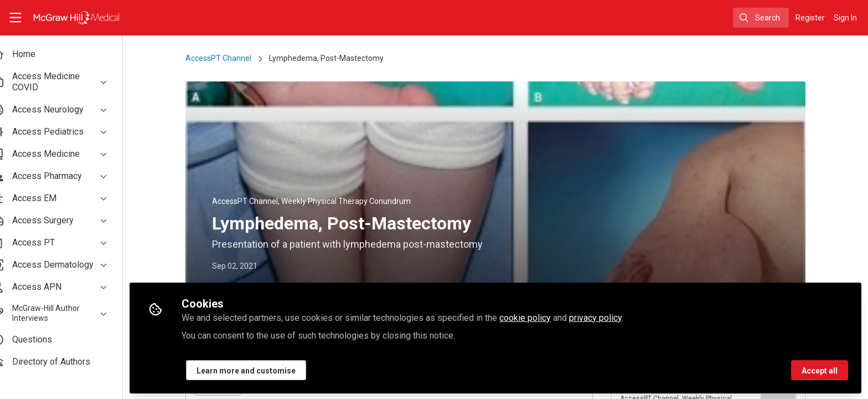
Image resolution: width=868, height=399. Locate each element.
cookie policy (544, 317)
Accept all (820, 370)
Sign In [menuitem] (845, 18)
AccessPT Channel (228, 58)
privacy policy (614, 317)
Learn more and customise (265, 370)
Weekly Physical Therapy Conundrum (355, 201)
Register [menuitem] (810, 18)
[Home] (70, 18)
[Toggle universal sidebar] (15, 18)
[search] (761, 18)
